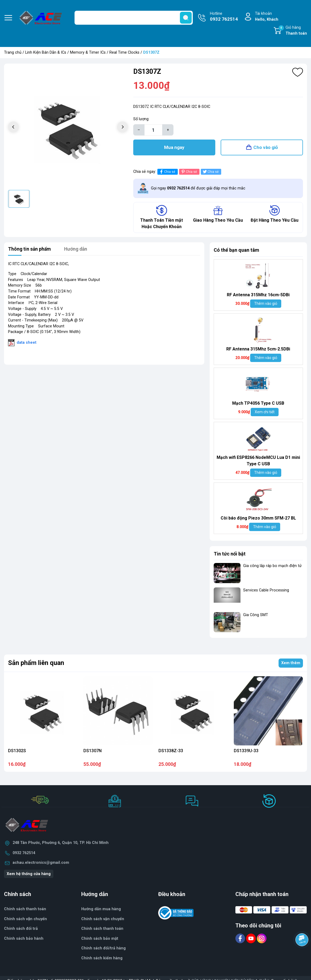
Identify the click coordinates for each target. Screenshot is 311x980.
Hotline (224, 17)
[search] (186, 18)
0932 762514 (24, 853)
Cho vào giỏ (266, 148)
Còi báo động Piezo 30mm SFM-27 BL (258, 518)
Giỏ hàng (293, 31)
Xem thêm (291, 663)
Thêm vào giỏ (266, 304)
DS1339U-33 (246, 751)
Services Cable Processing (266, 590)
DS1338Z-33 (171, 751)
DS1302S (17, 751)
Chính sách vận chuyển (25, 919)
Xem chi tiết (265, 412)
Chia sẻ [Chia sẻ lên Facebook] (167, 172)
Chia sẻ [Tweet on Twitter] (210, 172)
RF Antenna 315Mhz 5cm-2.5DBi (258, 349)
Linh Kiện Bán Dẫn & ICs (46, 52)
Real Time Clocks (124, 52)
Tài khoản (267, 17)
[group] (68, 128)
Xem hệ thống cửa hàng (29, 874)
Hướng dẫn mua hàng (101, 909)
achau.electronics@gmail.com (41, 863)
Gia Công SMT (256, 615)
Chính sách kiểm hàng (102, 958)
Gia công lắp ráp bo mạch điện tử (272, 566)
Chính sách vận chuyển (103, 919)
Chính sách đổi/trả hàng (103, 948)
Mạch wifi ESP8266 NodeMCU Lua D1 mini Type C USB (258, 461)
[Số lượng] (153, 130)
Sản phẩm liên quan (36, 663)
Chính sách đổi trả (21, 929)
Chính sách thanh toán (102, 929)
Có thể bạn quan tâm (236, 250)
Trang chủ (13, 52)
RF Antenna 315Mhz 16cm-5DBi (258, 295)
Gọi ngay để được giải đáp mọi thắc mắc (198, 189)
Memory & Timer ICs (88, 52)
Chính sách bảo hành (24, 939)
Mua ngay (174, 148)
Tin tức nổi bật (230, 554)
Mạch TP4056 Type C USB (258, 403)
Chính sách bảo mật (100, 939)
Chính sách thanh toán (25, 909)
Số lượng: (141, 119)
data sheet (27, 343)
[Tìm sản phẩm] (134, 18)
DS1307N (92, 751)
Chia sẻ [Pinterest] (189, 172)
